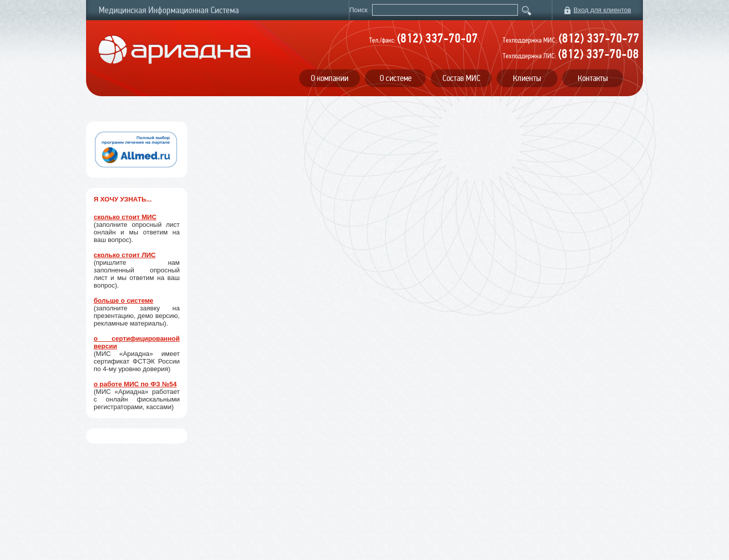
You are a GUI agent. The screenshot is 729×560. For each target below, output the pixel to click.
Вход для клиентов (602, 10)
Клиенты (527, 78)
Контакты (593, 78)
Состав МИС (461, 78)
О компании (330, 78)
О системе (396, 78)
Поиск (359, 10)
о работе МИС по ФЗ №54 (135, 384)
